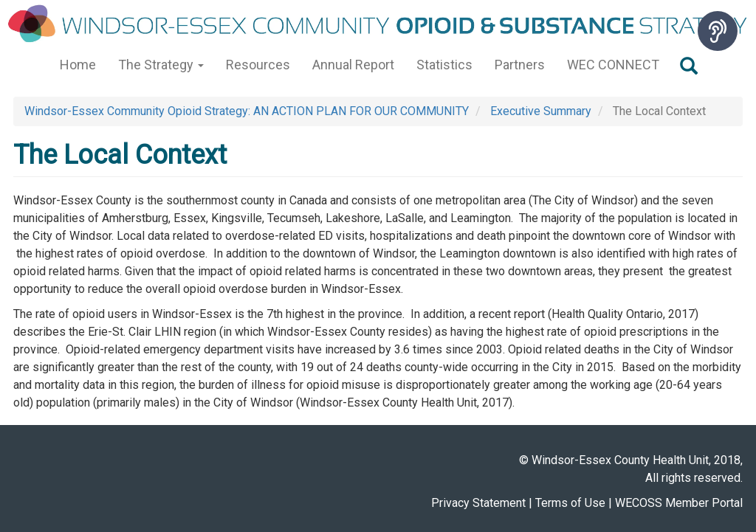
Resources (258, 65)
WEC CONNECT (613, 65)
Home (78, 65)
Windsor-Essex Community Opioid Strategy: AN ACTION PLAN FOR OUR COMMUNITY (247, 111)
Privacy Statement (478, 503)
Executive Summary (541, 111)
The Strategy (161, 65)
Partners (520, 65)
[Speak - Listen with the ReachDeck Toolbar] (718, 31)
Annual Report (353, 65)
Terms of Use (570, 503)
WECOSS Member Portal (679, 503)
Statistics (444, 65)
